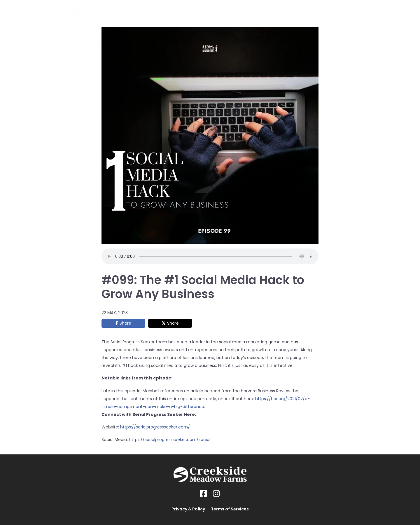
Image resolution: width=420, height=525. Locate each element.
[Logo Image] (53, 9)
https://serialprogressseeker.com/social (170, 440)
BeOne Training (290, 9)
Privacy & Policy (188, 509)
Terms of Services (230, 509)
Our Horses (251, 9)
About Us (349, 9)
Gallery (323, 9)
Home (224, 9)
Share (125, 323)
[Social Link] (204, 494)
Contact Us (380, 9)
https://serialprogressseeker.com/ (155, 427)
